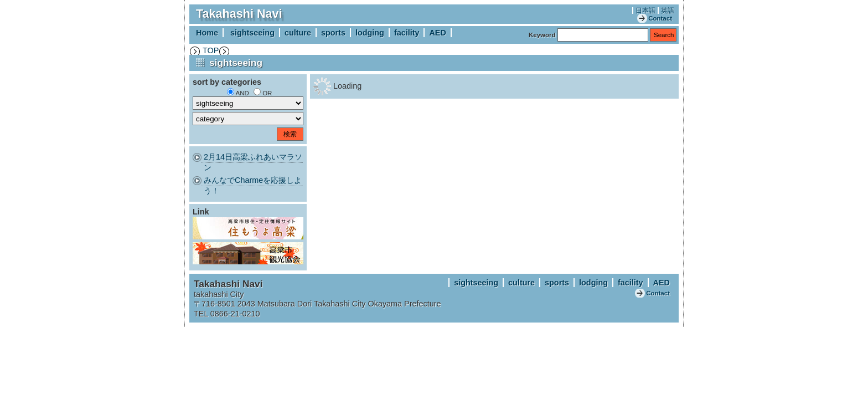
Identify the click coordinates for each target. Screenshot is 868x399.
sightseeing (252, 33)
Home (207, 33)
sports (333, 33)
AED (437, 33)
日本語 (645, 11)
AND (242, 93)
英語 (668, 11)
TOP (211, 50)
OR (267, 93)
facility (407, 33)
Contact (660, 18)
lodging (370, 33)
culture (298, 33)
